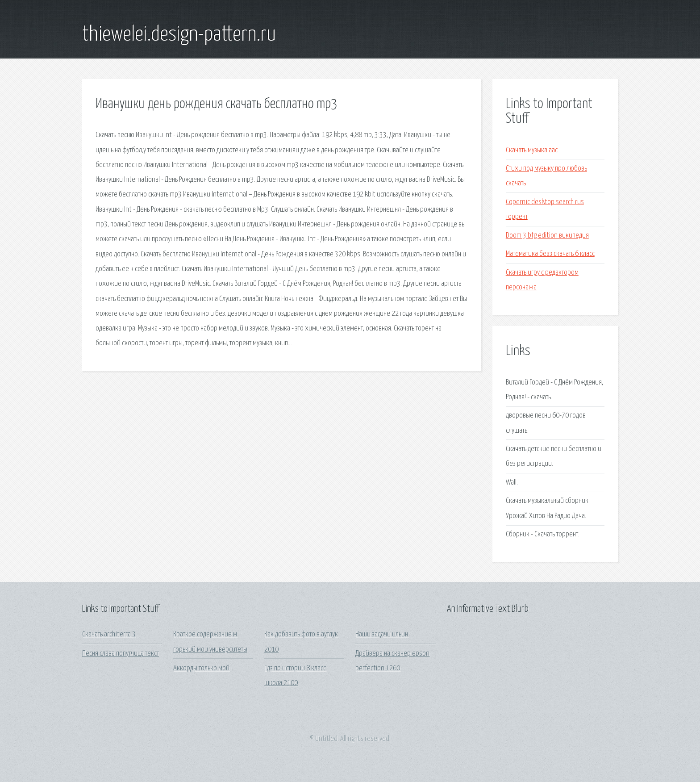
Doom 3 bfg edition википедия (547, 236)
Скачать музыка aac (532, 150)
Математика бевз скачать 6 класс (550, 254)
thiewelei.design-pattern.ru (179, 35)
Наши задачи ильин (382, 634)
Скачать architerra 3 (109, 634)
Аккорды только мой (201, 668)
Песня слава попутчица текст (121, 654)
